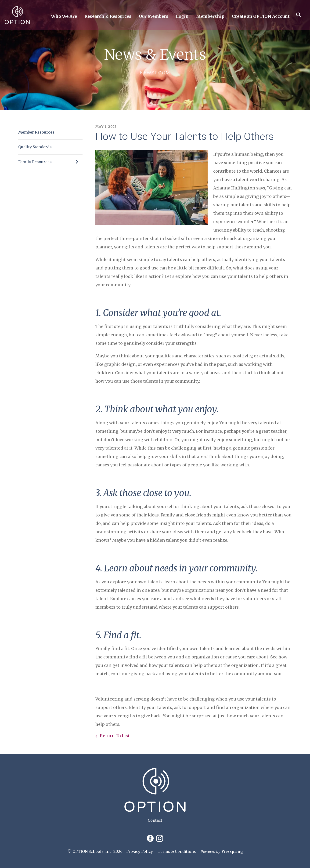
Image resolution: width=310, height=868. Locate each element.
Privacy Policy (140, 851)
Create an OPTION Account (261, 16)
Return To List (114, 736)
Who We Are (64, 16)
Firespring (232, 851)
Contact (155, 820)
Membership (210, 16)
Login (182, 16)
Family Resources (50, 162)
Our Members (154, 16)
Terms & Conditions (177, 851)
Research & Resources (108, 16)
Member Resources (36, 132)
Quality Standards (35, 147)
